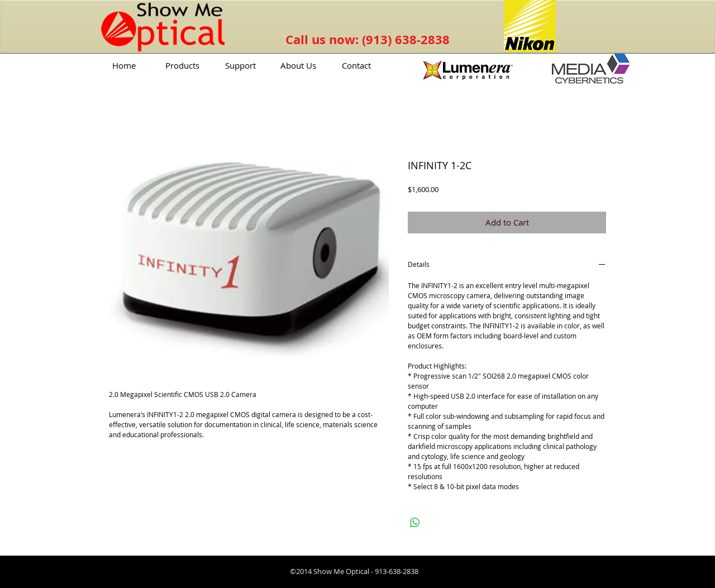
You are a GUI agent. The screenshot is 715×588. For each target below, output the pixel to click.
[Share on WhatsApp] (415, 523)
